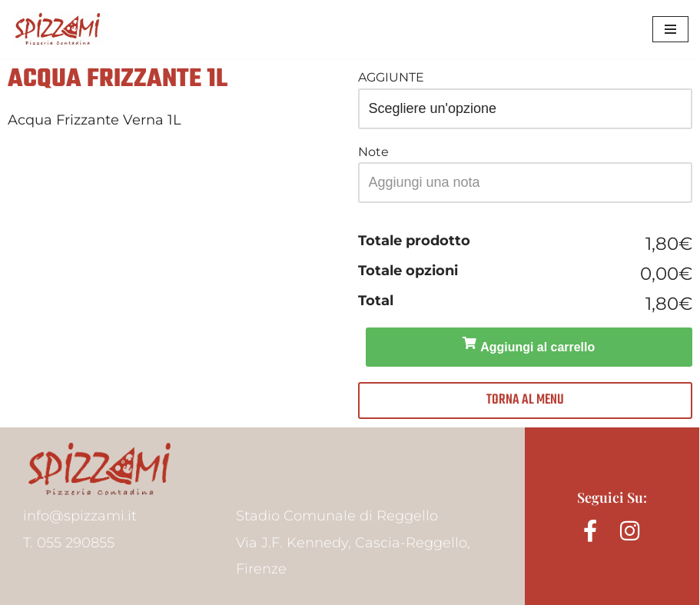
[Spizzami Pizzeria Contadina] (58, 29)
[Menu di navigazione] (670, 29)
